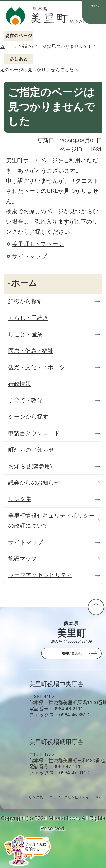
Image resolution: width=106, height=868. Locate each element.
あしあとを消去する (77, 70)
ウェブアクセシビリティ (69, 797)
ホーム (24, 283)
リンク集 (36, 797)
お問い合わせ (71, 653)
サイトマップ (30, 256)
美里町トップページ (38, 244)
